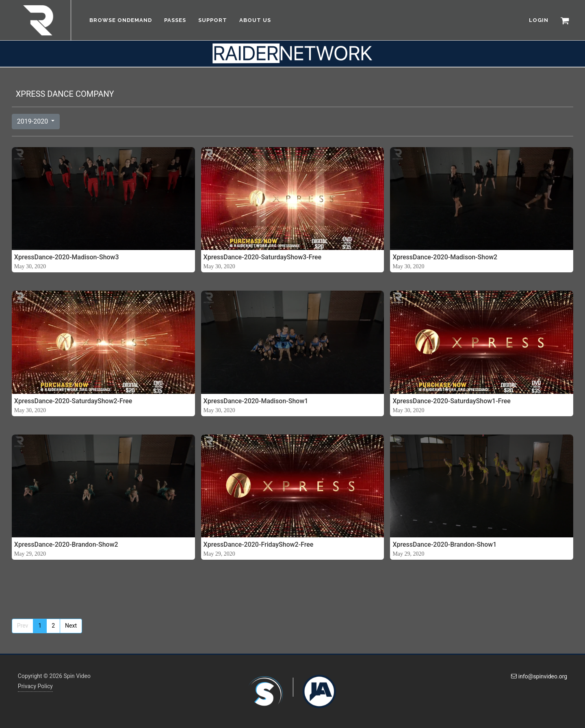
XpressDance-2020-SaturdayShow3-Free (263, 257)
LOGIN (539, 20)
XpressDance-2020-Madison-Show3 (67, 257)
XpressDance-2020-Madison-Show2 (445, 257)
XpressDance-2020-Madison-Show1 (256, 401)
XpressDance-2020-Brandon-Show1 (444, 544)
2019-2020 (33, 121)
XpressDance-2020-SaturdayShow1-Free (452, 401)
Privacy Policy (35, 686)
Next (71, 626)
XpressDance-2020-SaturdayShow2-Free (73, 401)
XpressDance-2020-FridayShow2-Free (259, 544)
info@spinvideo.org (539, 676)
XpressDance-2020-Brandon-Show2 (66, 544)
